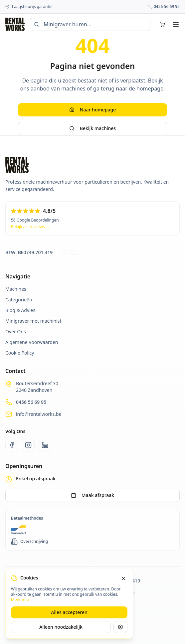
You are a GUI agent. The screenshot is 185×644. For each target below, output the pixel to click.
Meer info (20, 600)
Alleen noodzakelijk (61, 627)
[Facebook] (12, 445)
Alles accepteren (69, 612)
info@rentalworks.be (39, 414)
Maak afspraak (92, 495)
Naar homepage (92, 110)
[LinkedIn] (45, 445)
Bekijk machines (92, 128)
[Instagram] (28, 445)
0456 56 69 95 (31, 402)
